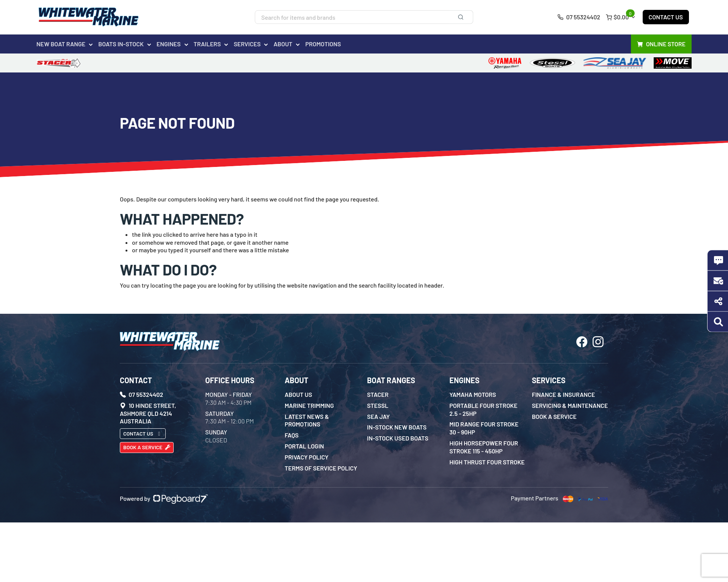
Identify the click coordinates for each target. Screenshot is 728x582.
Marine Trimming (309, 405)
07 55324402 (579, 17)
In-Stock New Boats (397, 427)
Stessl (378, 405)
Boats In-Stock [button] (121, 44)
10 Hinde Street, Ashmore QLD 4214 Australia (148, 413)
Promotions (323, 44)
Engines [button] (169, 44)
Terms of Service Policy (321, 468)
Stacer (378, 394)
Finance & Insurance (564, 394)
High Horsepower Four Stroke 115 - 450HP (484, 447)
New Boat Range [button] (61, 44)
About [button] (283, 44)
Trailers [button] (207, 44)
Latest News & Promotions (307, 420)
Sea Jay (378, 416)
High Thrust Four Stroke (487, 462)
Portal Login (304, 446)
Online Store (661, 44)
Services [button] (247, 44)
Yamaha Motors (473, 394)
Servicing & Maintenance (570, 405)
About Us (299, 394)
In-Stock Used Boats (398, 438)
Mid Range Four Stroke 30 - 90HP (484, 428)
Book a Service (147, 447)
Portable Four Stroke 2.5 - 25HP (483, 409)
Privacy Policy (307, 457)
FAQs (292, 435)
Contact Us (666, 17)
